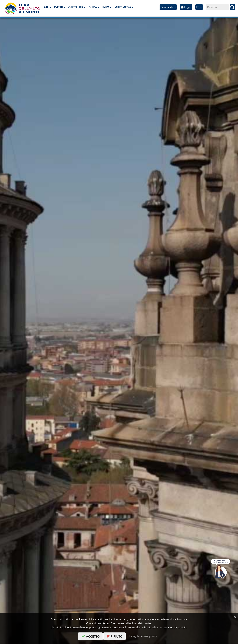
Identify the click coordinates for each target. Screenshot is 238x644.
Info (106, 7)
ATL (46, 7)
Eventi (58, 7)
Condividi (167, 7)
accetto (92, 636)
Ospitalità (76, 7)
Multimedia (123, 7)
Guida (93, 7)
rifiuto (116, 636)
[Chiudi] (235, 617)
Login (186, 7)
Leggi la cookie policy (143, 636)
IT (198, 7)
